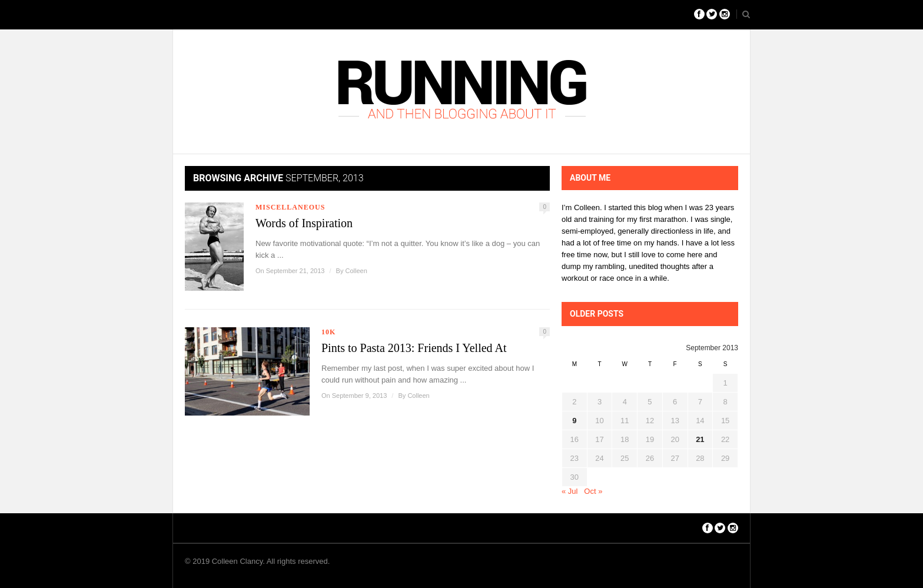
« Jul (570, 491)
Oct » (593, 491)
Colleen (356, 271)
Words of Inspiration (304, 223)
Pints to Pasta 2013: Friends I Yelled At (414, 348)
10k (328, 332)
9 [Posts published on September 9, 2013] (574, 421)
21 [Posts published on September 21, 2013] (700, 439)
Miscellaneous (290, 207)
